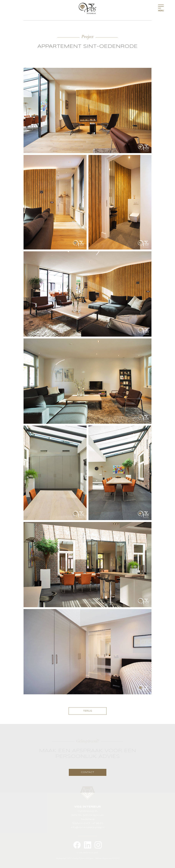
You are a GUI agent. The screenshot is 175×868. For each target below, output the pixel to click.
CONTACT (87, 772)
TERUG (88, 711)
